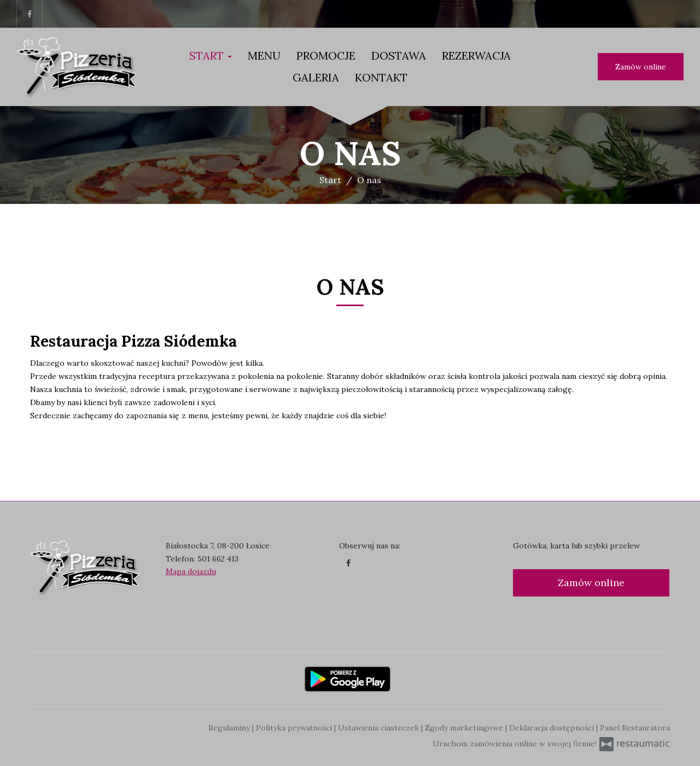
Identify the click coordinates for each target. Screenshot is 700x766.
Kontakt (381, 77)
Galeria (316, 77)
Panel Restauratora (635, 728)
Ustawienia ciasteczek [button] (380, 728)
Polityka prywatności (295, 728)
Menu (264, 55)
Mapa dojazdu (191, 571)
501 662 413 (218, 559)
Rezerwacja (476, 55)
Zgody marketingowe (465, 728)
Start (211, 55)
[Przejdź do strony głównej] (77, 67)
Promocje (326, 55)
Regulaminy (230, 728)
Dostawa (399, 55)
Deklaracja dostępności (553, 728)
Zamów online (641, 67)
